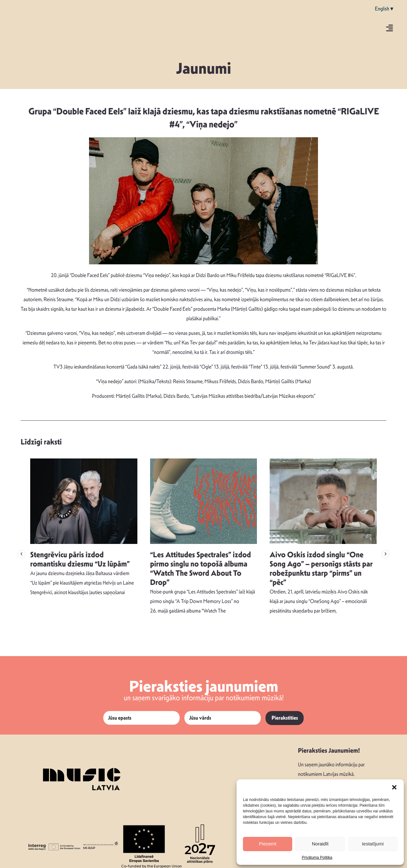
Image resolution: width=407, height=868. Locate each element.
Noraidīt (320, 844)
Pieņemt (268, 844)
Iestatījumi (373, 844)
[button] (394, 787)
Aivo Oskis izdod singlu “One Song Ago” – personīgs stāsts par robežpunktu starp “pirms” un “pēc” (321, 568)
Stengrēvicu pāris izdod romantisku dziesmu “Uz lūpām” (80, 559)
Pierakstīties (285, 718)
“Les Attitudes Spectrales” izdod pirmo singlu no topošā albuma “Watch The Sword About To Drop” (200, 568)
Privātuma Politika (317, 858)
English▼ (385, 9)
